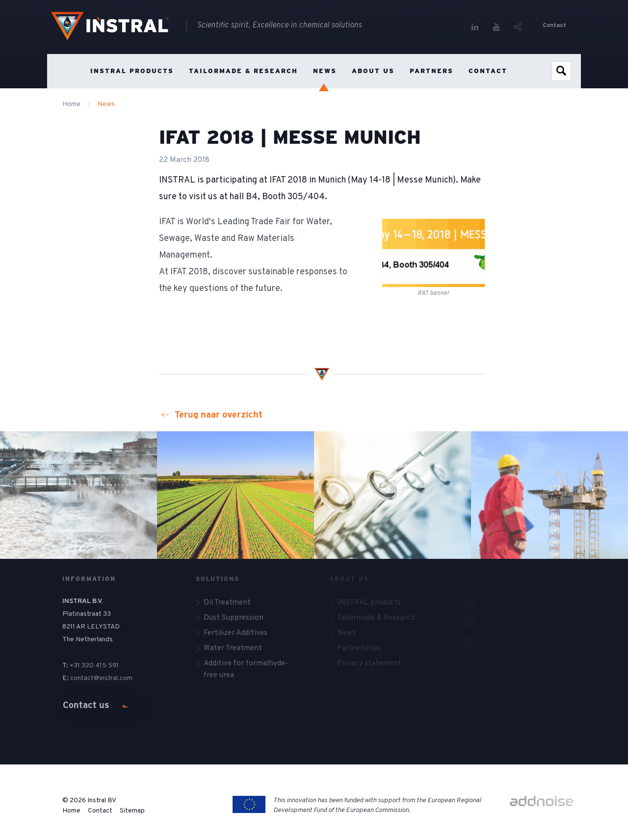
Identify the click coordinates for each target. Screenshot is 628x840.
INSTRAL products (132, 71)
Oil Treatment (227, 603)
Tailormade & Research (243, 71)
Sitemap (132, 811)
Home (68, 71)
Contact (554, 26)
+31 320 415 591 (94, 666)
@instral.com (114, 678)
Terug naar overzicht (212, 415)
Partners (432, 71)
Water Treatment (233, 648)
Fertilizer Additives (235, 633)
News (325, 71)
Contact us (86, 705)
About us (373, 71)
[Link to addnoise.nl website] (542, 802)
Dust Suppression (234, 618)
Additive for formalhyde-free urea (246, 669)
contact (82, 678)
